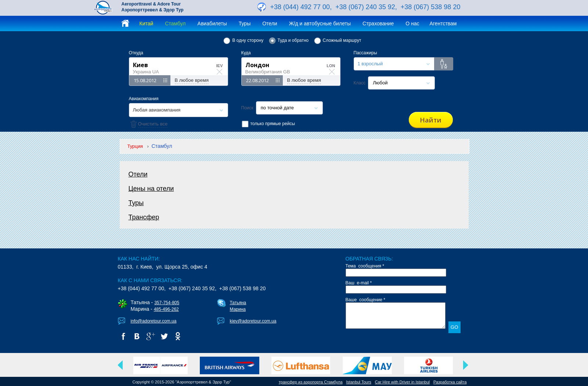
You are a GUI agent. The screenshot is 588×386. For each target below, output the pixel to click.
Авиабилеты (212, 23)
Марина (238, 309)
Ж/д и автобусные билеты (320, 23)
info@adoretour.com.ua (154, 321)
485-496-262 (166, 309)
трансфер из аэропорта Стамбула (311, 382)
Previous (120, 365)
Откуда (136, 53)
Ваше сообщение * (365, 300)
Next (466, 365)
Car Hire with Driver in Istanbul (402, 382)
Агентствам (443, 23)
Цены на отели (151, 189)
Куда (246, 53)
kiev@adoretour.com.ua (253, 321)
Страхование (378, 23)
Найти (431, 120)
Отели (270, 23)
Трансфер (144, 217)
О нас (412, 23)
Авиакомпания (144, 99)
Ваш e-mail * (359, 283)
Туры (245, 23)
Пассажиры (365, 53)
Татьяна (238, 303)
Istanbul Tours (359, 382)
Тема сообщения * (365, 266)
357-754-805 (167, 303)
